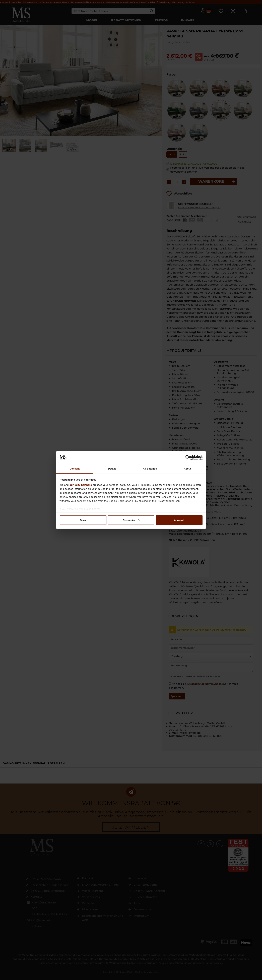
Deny (83, 520)
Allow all (179, 520)
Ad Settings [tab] (150, 469)
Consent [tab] (75, 469)
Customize (131, 520)
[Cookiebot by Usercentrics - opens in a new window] (188, 458)
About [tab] (187, 469)
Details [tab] (112, 469)
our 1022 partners (81, 485)
